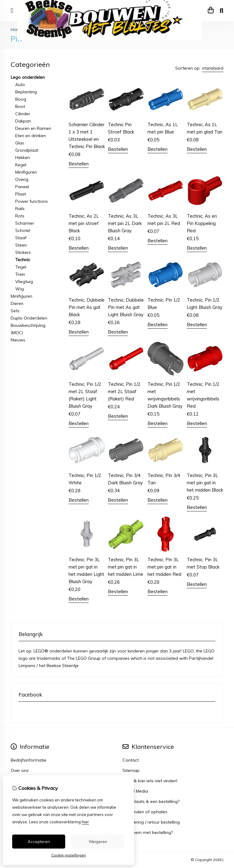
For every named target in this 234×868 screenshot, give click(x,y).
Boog (21, 99)
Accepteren (39, 842)
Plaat (21, 194)
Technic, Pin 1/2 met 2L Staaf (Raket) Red (124, 391)
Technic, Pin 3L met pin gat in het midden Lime (126, 567)
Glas (20, 143)
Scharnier (25, 223)
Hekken (23, 157)
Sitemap (131, 770)
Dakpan (23, 121)
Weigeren (98, 842)
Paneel (22, 187)
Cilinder (23, 114)
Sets (15, 311)
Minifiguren (26, 172)
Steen (21, 245)
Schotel (23, 230)
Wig (19, 289)
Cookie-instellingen (69, 855)
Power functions (32, 201)
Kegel (21, 165)
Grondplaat (27, 150)
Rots (20, 216)
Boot (20, 106)
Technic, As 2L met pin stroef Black (84, 223)
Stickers (23, 252)
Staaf (21, 238)
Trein (20, 274)
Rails (20, 209)
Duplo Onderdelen (29, 318)
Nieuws (18, 340)
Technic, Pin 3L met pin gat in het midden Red (164, 567)
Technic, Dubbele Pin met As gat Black (87, 307)
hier (85, 822)
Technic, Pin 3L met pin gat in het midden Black (205, 483)
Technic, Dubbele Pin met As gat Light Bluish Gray (126, 307)
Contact (131, 760)
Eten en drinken (31, 136)
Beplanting (26, 92)
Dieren (17, 303)
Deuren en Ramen (33, 128)
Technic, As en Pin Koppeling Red (202, 223)
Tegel (21, 267)
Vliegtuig (24, 282)
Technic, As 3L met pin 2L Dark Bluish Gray (125, 223)
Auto (20, 85)
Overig (22, 179)
